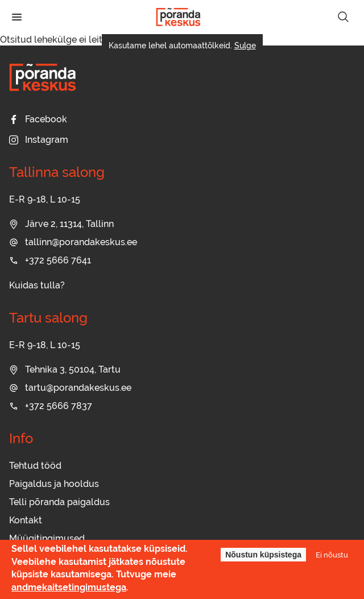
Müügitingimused (47, 538)
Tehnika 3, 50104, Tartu (65, 369)
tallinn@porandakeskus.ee (73, 242)
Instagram (39, 140)
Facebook (38, 119)
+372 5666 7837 (51, 406)
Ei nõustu (332, 555)
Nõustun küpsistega (263, 555)
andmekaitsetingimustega (69, 587)
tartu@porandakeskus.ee (70, 388)
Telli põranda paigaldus (59, 502)
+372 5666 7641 (50, 260)
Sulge (245, 46)
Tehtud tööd (35, 466)
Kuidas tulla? (37, 285)
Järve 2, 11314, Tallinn (61, 224)
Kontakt (26, 520)
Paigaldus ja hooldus (54, 484)
